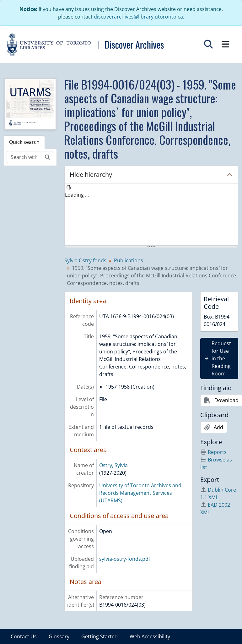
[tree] (151, 215)
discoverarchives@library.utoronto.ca (138, 17)
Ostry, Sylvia (113, 465)
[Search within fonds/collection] (24, 157)
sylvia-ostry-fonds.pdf (125, 559)
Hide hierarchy (91, 175)
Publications (129, 260)
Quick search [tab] (24, 142)
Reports (213, 452)
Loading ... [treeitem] (77, 195)
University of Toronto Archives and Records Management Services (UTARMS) (140, 493)
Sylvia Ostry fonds (85, 260)
